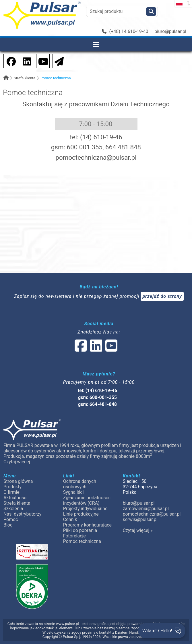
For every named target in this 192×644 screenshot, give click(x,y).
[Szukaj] (151, 11)
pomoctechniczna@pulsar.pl (96, 157)
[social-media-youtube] (42, 60)
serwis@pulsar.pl (140, 519)
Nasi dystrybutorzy (22, 514)
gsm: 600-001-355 (97, 397)
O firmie (11, 492)
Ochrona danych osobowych (80, 484)
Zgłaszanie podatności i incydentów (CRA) (87, 500)
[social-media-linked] (96, 349)
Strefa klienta (25, 78)
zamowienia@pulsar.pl (146, 509)
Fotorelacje (74, 536)
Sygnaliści (73, 492)
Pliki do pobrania (80, 530)
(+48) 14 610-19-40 (125, 31)
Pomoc (11, 519)
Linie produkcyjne (81, 514)
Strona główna (18, 481)
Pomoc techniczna (56, 78)
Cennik (70, 519)
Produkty (12, 487)
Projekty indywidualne (85, 509)
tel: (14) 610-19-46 (97, 391)
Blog (8, 525)
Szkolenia (13, 509)
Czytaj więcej (17, 462)
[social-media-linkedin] (24, 60)
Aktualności (15, 498)
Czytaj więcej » (138, 530)
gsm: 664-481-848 (97, 404)
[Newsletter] (57, 60)
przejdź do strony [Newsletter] (162, 296)
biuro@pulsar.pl (170, 31)
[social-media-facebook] (8, 60)
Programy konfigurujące (87, 525)
